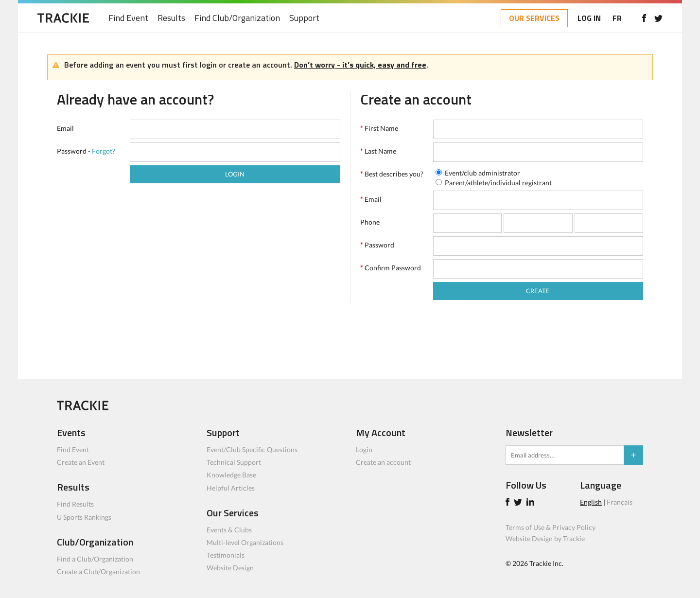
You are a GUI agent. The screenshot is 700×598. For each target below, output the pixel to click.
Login (364, 449)
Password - (86, 151)
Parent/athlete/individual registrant (498, 183)
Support (304, 18)
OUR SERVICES (534, 18)
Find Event (128, 18)
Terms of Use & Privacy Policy (551, 527)
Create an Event (81, 462)
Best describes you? (392, 174)
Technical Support (234, 462)
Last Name (378, 151)
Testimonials (226, 555)
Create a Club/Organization (98, 572)
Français (620, 502)
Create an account (383, 462)
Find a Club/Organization (95, 559)
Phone (370, 222)
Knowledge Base (231, 475)
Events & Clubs (229, 530)
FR (617, 18)
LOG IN (589, 18)
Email (65, 128)
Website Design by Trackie (545, 538)
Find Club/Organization (237, 18)
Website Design (230, 568)
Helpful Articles (231, 488)
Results (171, 18)
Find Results (75, 504)
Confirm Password (391, 268)
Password (377, 245)
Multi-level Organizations (245, 542)
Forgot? (104, 151)
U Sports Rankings (84, 517)
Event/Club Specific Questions (252, 449)
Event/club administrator (482, 173)
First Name (379, 128)
